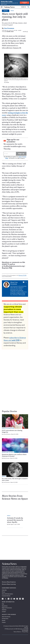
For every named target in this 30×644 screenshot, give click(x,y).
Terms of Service (17, 632)
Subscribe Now (25, 3)
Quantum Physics (8, 452)
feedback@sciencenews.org (14, 266)
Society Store (5, 619)
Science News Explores (9, 582)
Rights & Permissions (7, 608)
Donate (4, 620)
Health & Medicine (8, 428)
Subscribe (4, 590)
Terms (20, 157)
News (6, 11)
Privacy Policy (25, 632)
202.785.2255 (25, 630)
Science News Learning (9, 584)
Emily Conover (6, 458)
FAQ (3, 604)
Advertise (4, 610)
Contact (4, 612)
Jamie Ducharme (7, 434)
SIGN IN (24, 7)
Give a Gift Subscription (7, 594)
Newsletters (5, 606)
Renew (3, 592)
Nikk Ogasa (11, 524)
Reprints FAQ (7, 268)
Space (12, 11)
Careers (4, 622)
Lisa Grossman (9, 28)
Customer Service (6, 596)
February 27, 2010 (23, 275)
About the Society (6, 617)
